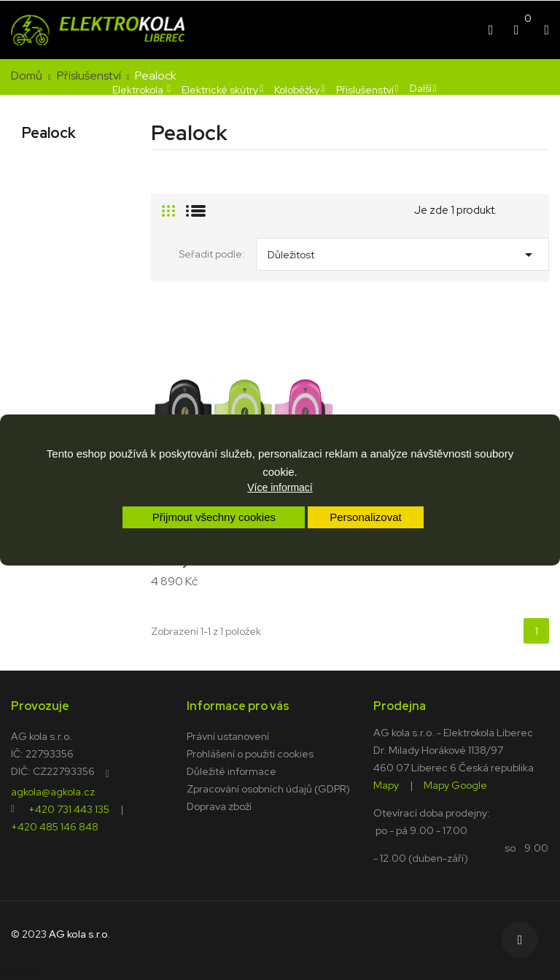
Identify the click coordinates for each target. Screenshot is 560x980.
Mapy (386, 784)
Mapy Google (455, 784)
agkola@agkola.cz (53, 791)
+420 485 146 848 (55, 826)
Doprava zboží (219, 806)
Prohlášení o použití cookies (250, 754)
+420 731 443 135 (69, 809)
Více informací (280, 487)
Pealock (49, 133)
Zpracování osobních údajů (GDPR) (268, 789)
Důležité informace (232, 771)
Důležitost (402, 251)
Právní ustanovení (228, 736)
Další (421, 88)
